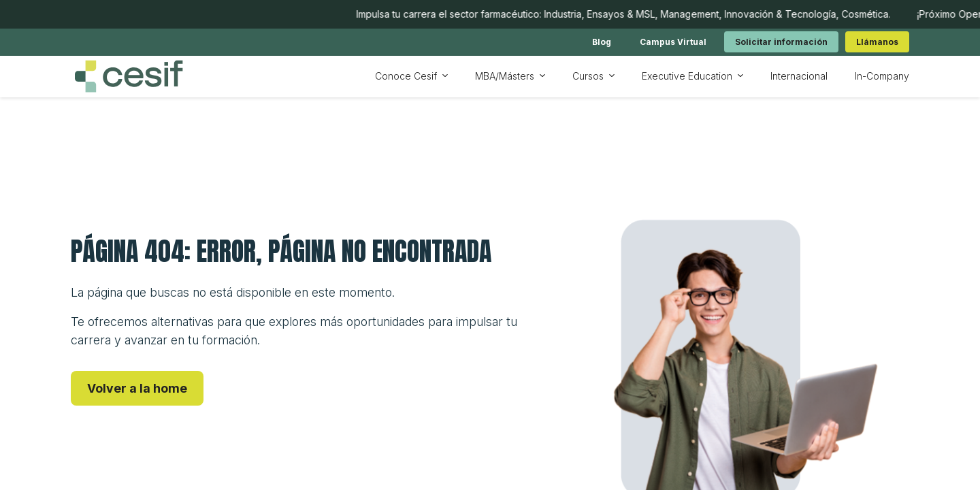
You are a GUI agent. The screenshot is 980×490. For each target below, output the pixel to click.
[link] (602, 42)
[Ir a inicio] (129, 77)
